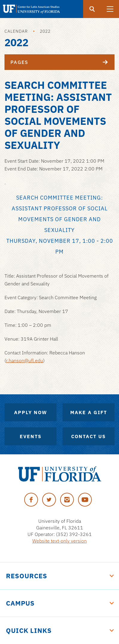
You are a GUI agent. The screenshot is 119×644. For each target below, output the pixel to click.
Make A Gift (89, 412)
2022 (45, 31)
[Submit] (92, 9)
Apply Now (31, 412)
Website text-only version (59, 541)
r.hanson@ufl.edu (25, 360)
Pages (62, 62)
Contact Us (89, 436)
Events (31, 436)
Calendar (16, 31)
